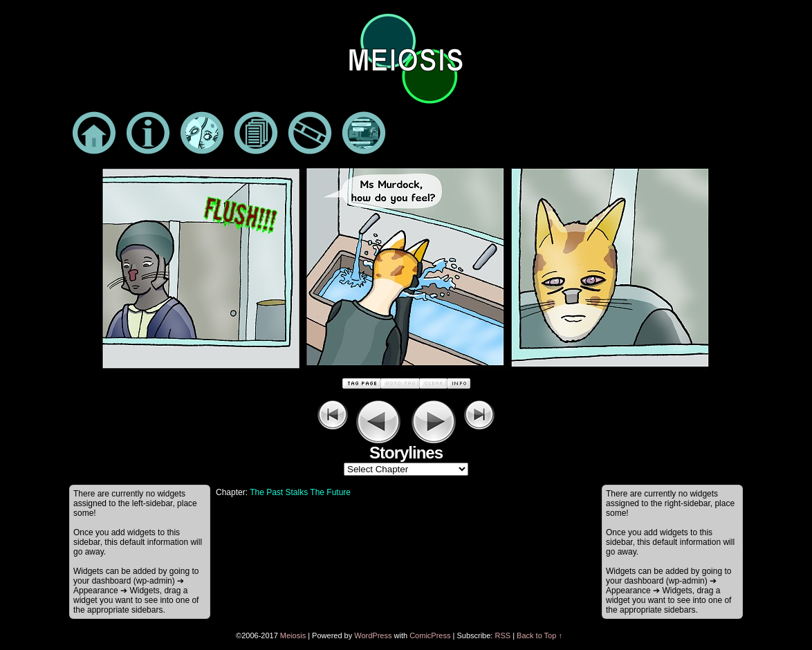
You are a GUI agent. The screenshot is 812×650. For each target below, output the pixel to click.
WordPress (373, 635)
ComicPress (430, 635)
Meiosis (293, 635)
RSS (502, 635)
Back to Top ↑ (539, 635)
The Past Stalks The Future (300, 492)
